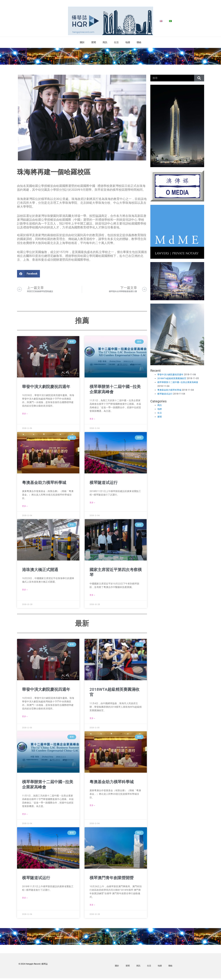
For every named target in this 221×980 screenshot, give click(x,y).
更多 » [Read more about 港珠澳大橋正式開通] (25, 591)
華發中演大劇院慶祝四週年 (46, 387)
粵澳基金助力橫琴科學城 (44, 483)
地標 (128, 42)
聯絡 (139, 42)
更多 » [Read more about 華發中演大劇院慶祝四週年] (25, 414)
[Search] (199, 78)
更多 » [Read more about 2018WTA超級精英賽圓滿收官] (92, 719)
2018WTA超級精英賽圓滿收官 (173, 378)
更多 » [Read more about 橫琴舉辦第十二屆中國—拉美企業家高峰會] (92, 420)
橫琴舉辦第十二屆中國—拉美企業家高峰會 (179, 382)
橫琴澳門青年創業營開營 (112, 879)
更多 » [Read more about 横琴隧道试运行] (92, 504)
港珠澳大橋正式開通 (40, 571)
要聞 (94, 42)
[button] (29, 274)
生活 (116, 42)
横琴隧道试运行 (104, 483)
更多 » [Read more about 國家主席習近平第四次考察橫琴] (92, 596)
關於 (82, 42)
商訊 (105, 42)
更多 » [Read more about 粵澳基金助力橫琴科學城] (25, 507)
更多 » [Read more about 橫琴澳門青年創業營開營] (92, 906)
